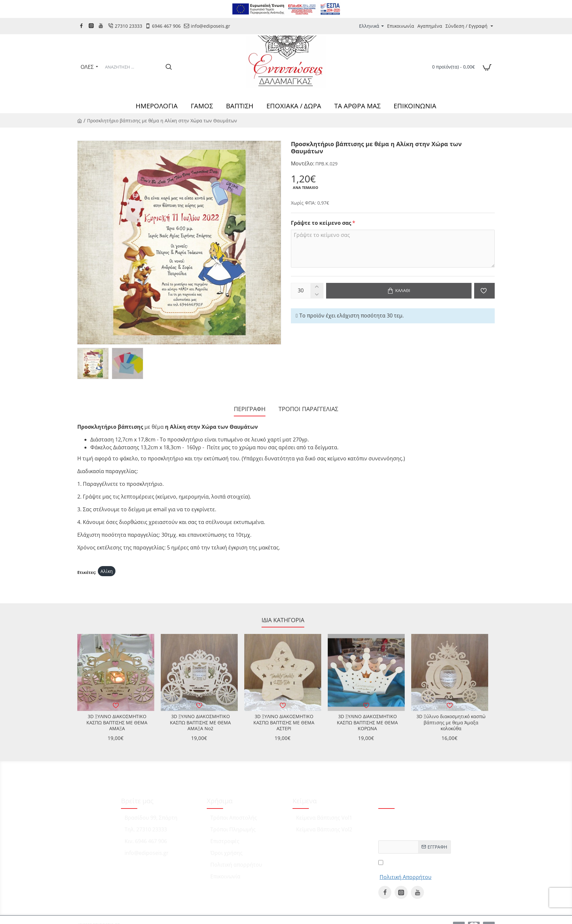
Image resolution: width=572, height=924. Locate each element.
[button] (399, 291)
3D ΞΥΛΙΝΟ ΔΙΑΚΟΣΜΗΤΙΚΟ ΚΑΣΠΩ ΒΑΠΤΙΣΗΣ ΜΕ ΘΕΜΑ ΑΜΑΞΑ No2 (200, 722)
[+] (317, 287)
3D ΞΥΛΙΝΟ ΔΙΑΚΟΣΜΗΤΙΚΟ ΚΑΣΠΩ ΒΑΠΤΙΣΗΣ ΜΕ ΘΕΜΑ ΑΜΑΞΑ (117, 722)
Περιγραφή (250, 409)
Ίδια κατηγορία (283, 620)
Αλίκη (107, 571)
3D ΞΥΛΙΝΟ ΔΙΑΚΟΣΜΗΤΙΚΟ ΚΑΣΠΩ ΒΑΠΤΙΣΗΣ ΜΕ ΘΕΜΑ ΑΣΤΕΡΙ (284, 722)
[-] (317, 294)
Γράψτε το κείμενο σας (321, 223)
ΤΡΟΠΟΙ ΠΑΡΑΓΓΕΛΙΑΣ (308, 409)
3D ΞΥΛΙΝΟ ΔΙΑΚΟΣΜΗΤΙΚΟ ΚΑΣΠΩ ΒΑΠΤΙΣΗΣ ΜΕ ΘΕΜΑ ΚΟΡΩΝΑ (367, 722)
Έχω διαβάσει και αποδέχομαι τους (406, 869)
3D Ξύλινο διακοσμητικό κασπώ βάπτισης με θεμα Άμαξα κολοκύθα (451, 722)
